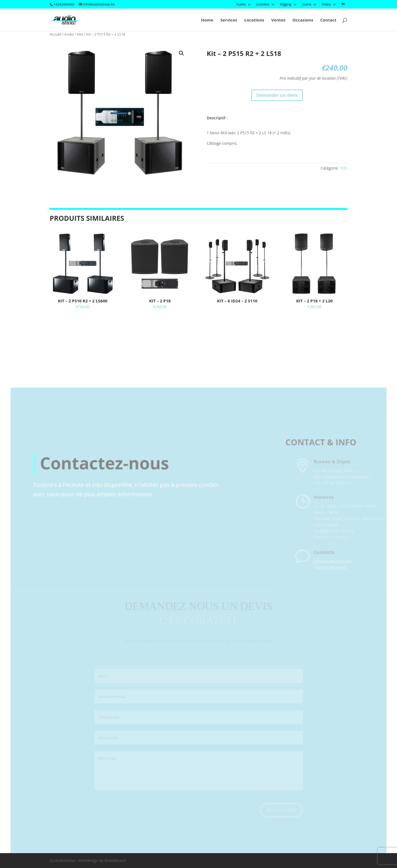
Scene (307, 5)
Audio (241, 5)
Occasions (303, 20)
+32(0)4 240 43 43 (331, 576)
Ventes (278, 20)
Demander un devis (277, 95)
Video (326, 5)
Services (229, 20)
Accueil (55, 34)
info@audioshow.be (333, 570)
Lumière (263, 5)
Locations (254, 20)
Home (207, 20)
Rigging (286, 5)
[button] (181, 53)
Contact (328, 20)
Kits (80, 34)
